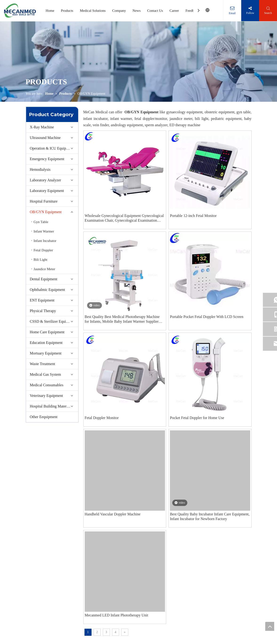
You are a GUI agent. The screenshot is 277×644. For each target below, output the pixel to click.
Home (50, 11)
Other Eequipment (44, 417)
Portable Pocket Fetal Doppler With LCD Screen (207, 317)
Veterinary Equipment (46, 396)
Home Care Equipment (47, 332)
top (270, 626)
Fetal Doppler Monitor (102, 418)
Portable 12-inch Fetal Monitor (193, 216)
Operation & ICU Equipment (52, 148)
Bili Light (41, 260)
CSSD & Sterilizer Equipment (53, 321)
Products (67, 11)
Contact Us (155, 11)
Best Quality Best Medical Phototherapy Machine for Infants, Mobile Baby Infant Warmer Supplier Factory (122, 319)
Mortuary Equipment (46, 353)
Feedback (192, 11)
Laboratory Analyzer (46, 180)
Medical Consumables (47, 385)
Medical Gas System (45, 374)
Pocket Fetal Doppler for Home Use (197, 418)
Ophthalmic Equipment (48, 290)
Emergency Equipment (47, 159)
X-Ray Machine (42, 127)
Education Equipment (46, 343)
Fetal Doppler (43, 250)
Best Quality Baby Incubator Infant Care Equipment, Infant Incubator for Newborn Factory (210, 516)
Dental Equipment (44, 279)
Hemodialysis (40, 169)
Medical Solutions (93, 11)
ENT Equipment (42, 300)
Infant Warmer (44, 231)
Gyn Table (41, 222)
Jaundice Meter (44, 269)
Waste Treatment (43, 364)
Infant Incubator (45, 241)
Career (174, 11)
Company (119, 11)
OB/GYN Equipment (46, 212)
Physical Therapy (43, 311)
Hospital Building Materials (51, 406)
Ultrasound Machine (45, 138)
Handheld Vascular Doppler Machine (113, 514)
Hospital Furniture (44, 201)
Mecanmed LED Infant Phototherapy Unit (116, 615)
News (136, 11)
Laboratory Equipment (47, 191)
